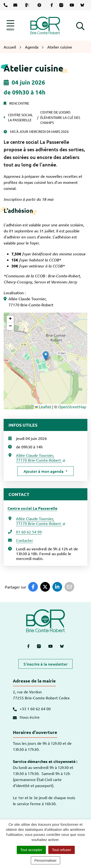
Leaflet (43, 407)
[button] (80, 25)
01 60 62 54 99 (29, 532)
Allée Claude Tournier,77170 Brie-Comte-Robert (41, 458)
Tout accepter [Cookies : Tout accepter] (31, 850)
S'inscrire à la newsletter (45, 664)
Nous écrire (26, 717)
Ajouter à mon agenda (44, 471)
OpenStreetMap (72, 407)
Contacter (25, 540)
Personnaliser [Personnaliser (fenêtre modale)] (46, 860)
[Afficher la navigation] (10, 25)
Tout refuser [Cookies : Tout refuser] (62, 850)
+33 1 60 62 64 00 (32, 709)
